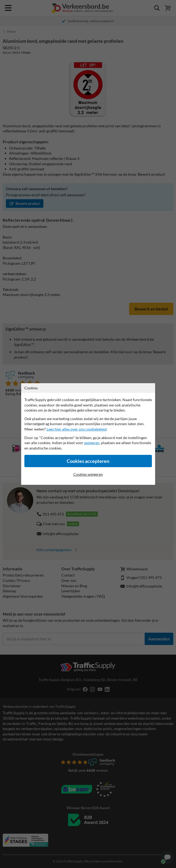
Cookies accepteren (88, 461)
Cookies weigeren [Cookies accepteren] (88, 474)
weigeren (92, 443)
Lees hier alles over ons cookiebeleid (77, 429)
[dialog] (88, 434)
